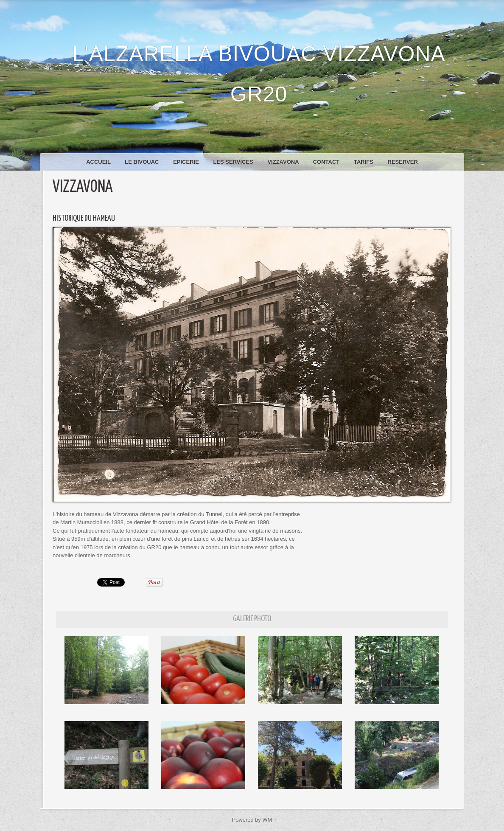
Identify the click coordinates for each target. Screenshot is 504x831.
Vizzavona (284, 162)
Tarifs (364, 162)
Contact (327, 162)
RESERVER (403, 162)
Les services (234, 162)
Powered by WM (252, 820)
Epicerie (187, 162)
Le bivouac (143, 162)
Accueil (99, 162)
